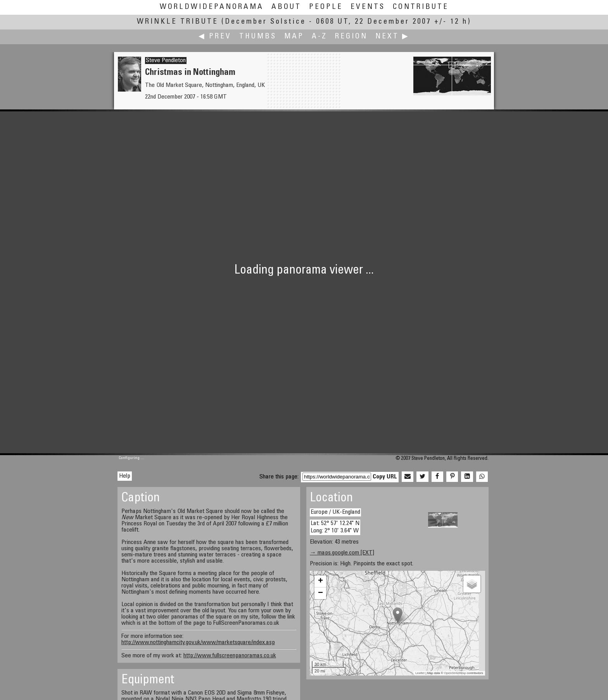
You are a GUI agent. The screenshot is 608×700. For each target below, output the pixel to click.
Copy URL (385, 477)
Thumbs (258, 37)
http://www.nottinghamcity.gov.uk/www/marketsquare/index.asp (198, 643)
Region (351, 37)
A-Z (320, 37)
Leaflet (420, 673)
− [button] (320, 593)
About (286, 7)
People (326, 7)
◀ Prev (215, 37)
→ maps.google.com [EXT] (342, 553)
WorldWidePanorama (212, 7)
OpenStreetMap (455, 673)
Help (125, 476)
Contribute (421, 7)
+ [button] (320, 581)
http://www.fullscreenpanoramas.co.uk (230, 656)
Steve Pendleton (166, 61)
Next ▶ (392, 37)
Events (368, 7)
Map (294, 37)
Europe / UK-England (335, 512)
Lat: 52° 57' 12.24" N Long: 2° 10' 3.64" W (335, 527)
